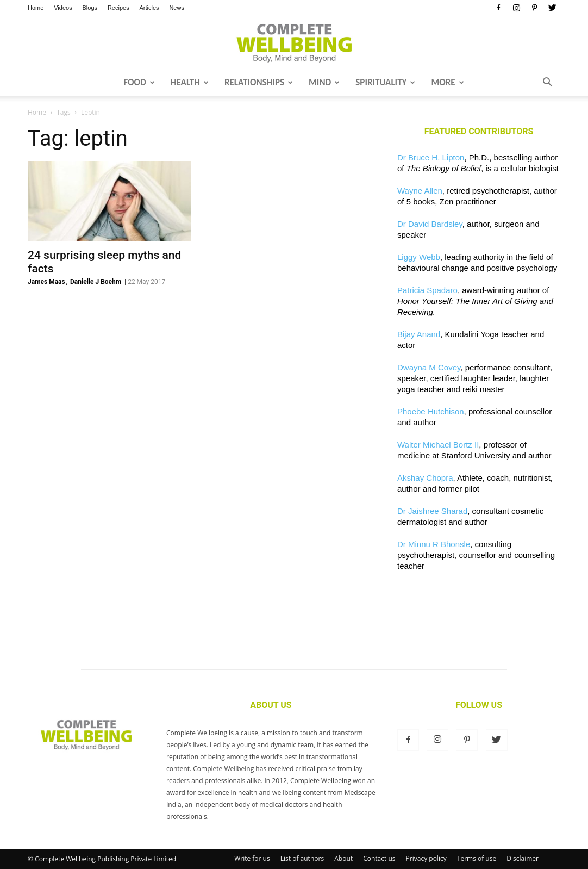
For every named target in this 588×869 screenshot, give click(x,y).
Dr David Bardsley (430, 224)
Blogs (90, 8)
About (343, 858)
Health (190, 82)
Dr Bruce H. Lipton (431, 157)
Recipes (118, 8)
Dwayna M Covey (429, 367)
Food (139, 82)
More (447, 82)
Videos (63, 8)
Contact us (379, 858)
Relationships (259, 82)
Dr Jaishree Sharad (432, 511)
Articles (149, 8)
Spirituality (385, 82)
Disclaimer (523, 858)
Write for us (252, 858)
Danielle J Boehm (96, 282)
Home (36, 8)
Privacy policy (426, 858)
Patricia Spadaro (427, 290)
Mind (324, 82)
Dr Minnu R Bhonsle (434, 544)
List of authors (302, 858)
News (177, 8)
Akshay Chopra (425, 478)
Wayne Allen (420, 191)
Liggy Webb (419, 257)
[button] (547, 83)
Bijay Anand (419, 334)
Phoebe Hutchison (431, 411)
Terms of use (477, 858)
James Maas (46, 282)
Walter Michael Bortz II (438, 445)
